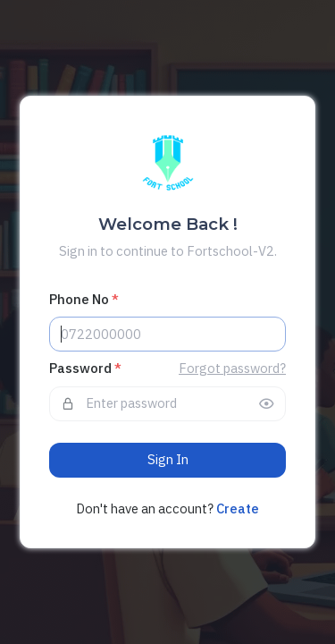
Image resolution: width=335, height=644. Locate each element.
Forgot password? (232, 368)
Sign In (168, 459)
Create (238, 508)
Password (85, 368)
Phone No (84, 299)
